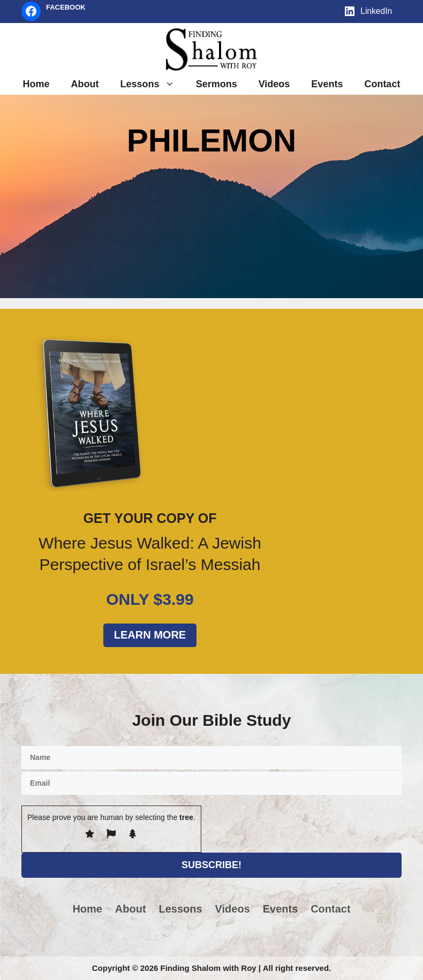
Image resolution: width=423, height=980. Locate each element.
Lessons (153, 84)
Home (36, 84)
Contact (382, 84)
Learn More (150, 635)
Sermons (217, 84)
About (85, 84)
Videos (274, 84)
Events (327, 84)
